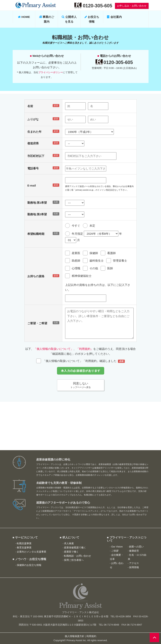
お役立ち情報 (92, 19)
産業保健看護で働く (75, 548)
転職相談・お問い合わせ (77, 556)
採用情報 (134, 567)
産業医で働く (71, 552)
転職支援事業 (24, 543)
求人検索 (69, 543)
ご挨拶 (115, 551)
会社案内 (114, 17)
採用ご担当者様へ (74, 560)
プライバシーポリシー (51, 72)
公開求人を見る (69, 19)
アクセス (134, 563)
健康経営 (134, 551)
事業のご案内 (47, 19)
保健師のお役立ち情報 (29, 565)
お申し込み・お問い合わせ (132, 6)
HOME (24, 17)
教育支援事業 (24, 548)
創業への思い (136, 547)
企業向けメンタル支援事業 (32, 552)
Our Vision (117, 547)
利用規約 (91, 636)
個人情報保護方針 (75, 636)
